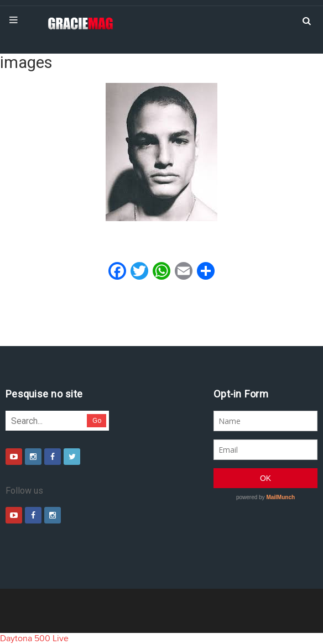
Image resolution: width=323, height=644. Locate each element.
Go (97, 420)
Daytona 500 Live (34, 638)
